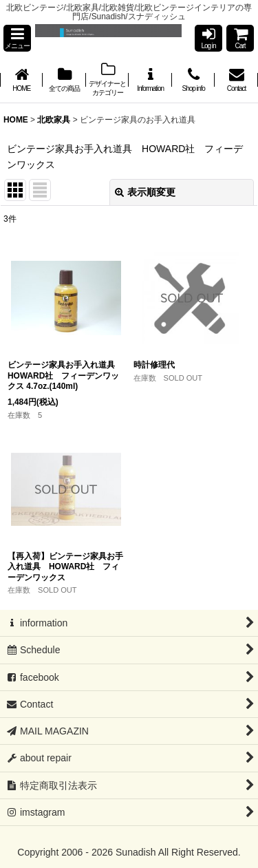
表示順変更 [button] (145, 192)
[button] (17, 38)
